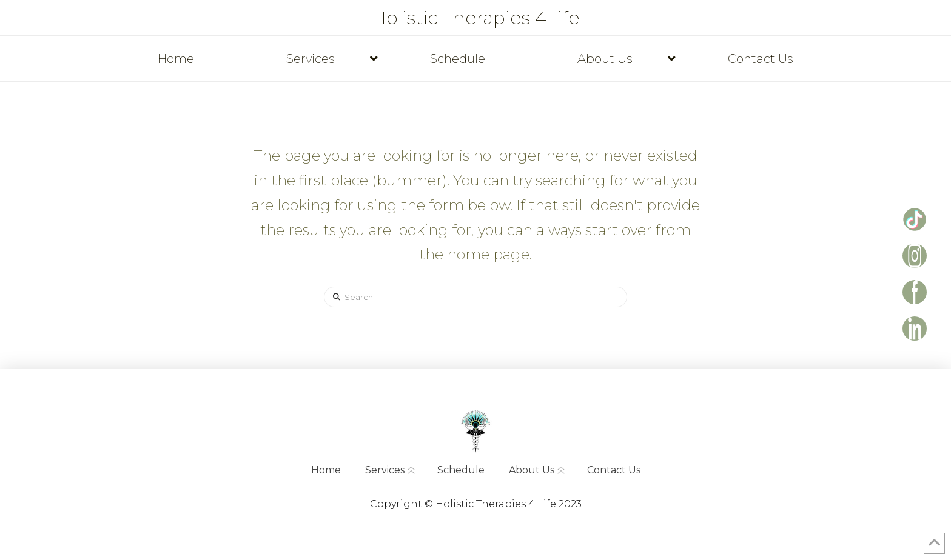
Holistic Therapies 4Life (475, 18)
